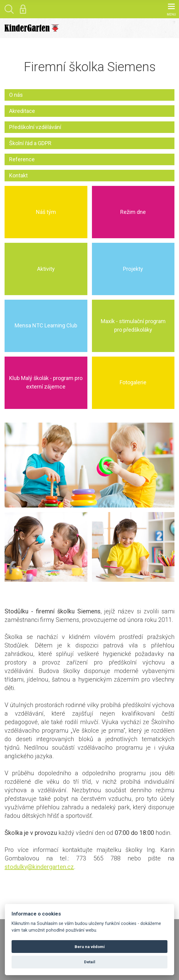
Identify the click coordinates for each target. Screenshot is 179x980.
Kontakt (18, 175)
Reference (22, 159)
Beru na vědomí (90, 947)
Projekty (133, 269)
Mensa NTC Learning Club (46, 326)
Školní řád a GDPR (30, 143)
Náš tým (46, 212)
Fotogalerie (133, 383)
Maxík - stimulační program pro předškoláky (133, 326)
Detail (90, 962)
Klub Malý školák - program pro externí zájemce (46, 383)
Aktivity (46, 269)
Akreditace (22, 111)
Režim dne (133, 212)
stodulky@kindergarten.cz (39, 867)
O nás (16, 95)
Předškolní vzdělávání (35, 127)
